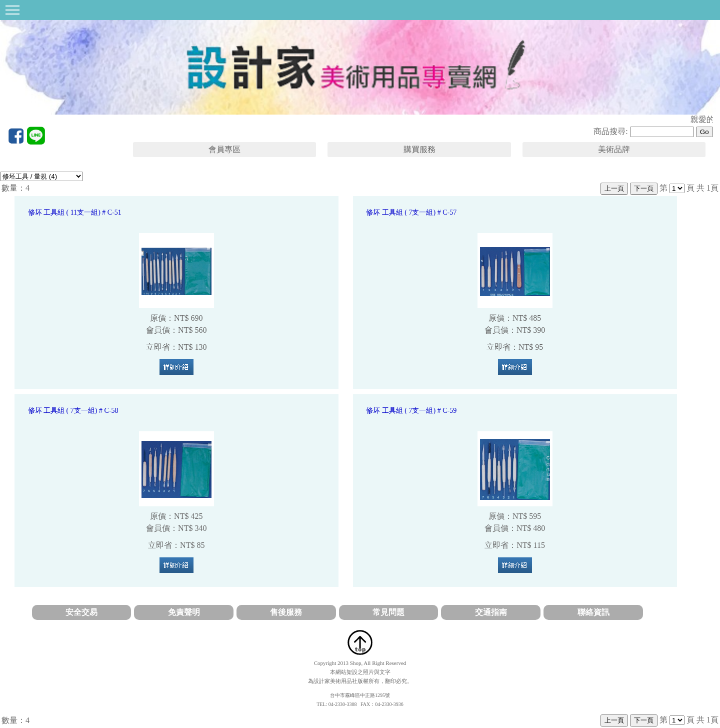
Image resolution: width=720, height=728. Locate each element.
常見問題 (388, 612)
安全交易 (81, 612)
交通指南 (491, 612)
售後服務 (286, 612)
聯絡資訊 (593, 612)
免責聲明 (184, 612)
